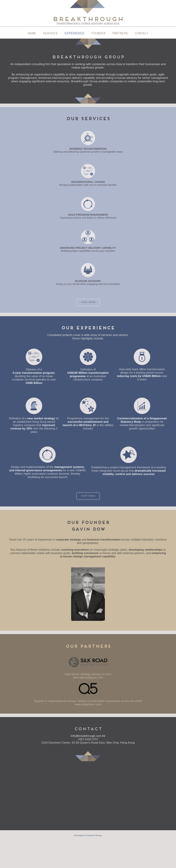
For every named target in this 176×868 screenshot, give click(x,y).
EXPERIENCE (74, 33)
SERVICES (50, 33)
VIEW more (88, 302)
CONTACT (142, 33)
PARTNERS (120, 33)
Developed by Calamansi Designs (88, 835)
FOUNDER (98, 33)
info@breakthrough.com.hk (88, 736)
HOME (32, 33)
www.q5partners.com (88, 703)
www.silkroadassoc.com (88, 678)
